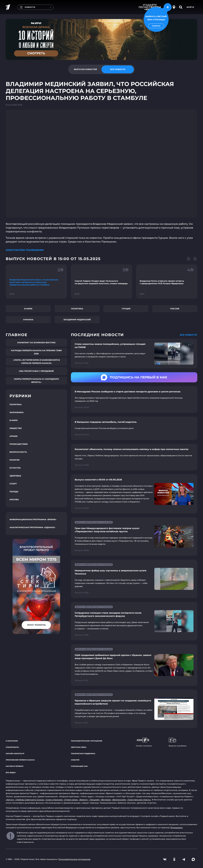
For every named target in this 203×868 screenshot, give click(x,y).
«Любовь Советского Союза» (30, 800)
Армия (13, 436)
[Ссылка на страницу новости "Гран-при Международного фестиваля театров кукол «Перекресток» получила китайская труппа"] (134, 537)
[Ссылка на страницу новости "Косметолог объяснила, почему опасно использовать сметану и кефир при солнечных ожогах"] (134, 457)
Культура (15, 468)
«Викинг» (84, 800)
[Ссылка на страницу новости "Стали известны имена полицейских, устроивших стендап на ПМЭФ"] (134, 354)
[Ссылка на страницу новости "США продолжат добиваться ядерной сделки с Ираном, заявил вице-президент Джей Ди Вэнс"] (134, 665)
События (75, 760)
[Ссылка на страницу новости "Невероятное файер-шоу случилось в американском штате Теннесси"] (134, 579)
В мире (28, 309)
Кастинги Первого (15, 766)
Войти (190, 7)
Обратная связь (79, 747)
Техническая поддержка (83, 754)
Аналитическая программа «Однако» (32, 527)
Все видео (11, 773)
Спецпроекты (12, 747)
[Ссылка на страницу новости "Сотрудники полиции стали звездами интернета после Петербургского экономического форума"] (134, 621)
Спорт (13, 484)
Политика (77, 309)
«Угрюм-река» (71, 800)
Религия (15, 460)
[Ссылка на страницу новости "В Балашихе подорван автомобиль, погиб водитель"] (134, 428)
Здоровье (15, 476)
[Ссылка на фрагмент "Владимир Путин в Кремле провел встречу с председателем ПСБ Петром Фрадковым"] (167, 282)
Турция (126, 309)
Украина (28, 320)
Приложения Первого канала (20, 760)
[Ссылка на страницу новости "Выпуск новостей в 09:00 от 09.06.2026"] (134, 494)
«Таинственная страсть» (139, 800)
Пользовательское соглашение (87, 741)
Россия (175, 309)
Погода (14, 492)
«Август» (10, 800)
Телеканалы (176, 828)
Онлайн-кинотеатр (15, 754)
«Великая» (106, 800)
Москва (14, 499)
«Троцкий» (94, 800)
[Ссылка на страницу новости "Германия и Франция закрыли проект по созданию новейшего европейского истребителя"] (134, 709)
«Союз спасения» (54, 800)
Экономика (17, 412)
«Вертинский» (119, 800)
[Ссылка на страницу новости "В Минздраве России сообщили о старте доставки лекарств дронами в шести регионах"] (134, 399)
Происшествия (19, 444)
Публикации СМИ (79, 766)
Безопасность (18, 452)
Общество (16, 428)
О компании (12, 741)
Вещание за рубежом (178, 742)
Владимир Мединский (77, 320)
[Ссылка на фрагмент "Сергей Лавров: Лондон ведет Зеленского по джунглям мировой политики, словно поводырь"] (102, 282)
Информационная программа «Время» (33, 519)
